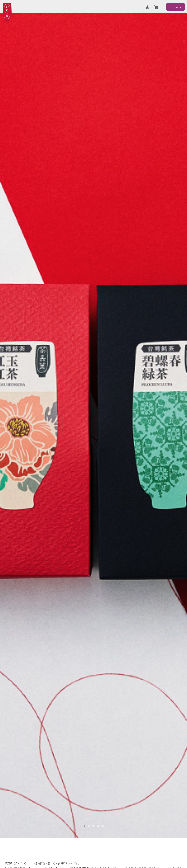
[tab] (84, 826)
